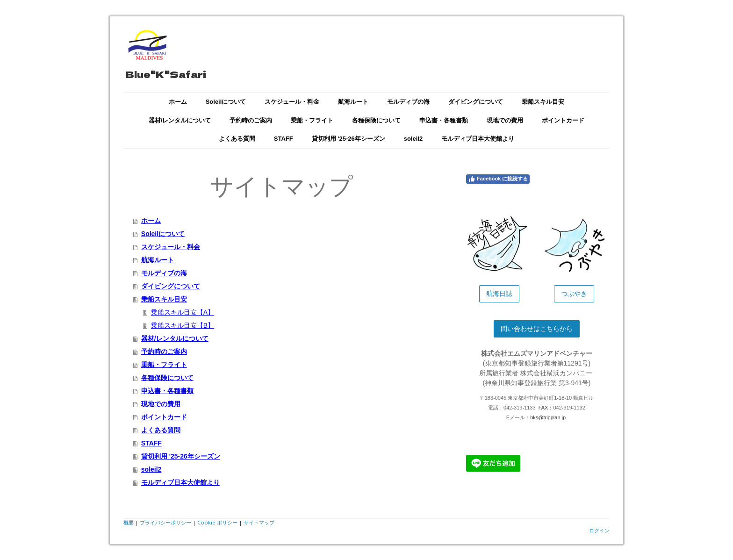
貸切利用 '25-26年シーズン (349, 139)
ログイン (599, 530)
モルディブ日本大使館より (478, 139)
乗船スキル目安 (543, 102)
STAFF (284, 139)
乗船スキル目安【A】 (183, 312)
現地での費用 (505, 120)
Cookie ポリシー (217, 522)
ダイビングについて (476, 102)
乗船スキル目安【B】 (183, 325)
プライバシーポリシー (165, 522)
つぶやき (574, 294)
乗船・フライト (312, 120)
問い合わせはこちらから (537, 329)
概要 (129, 522)
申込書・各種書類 (444, 120)
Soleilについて (226, 102)
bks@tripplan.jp (548, 417)
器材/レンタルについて (180, 120)
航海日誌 (499, 294)
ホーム (178, 102)
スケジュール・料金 (292, 102)
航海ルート (353, 102)
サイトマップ (259, 522)
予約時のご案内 (251, 120)
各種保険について (376, 120)
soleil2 (413, 139)
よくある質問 (237, 139)
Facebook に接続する (498, 179)
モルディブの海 (408, 102)
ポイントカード (563, 120)
